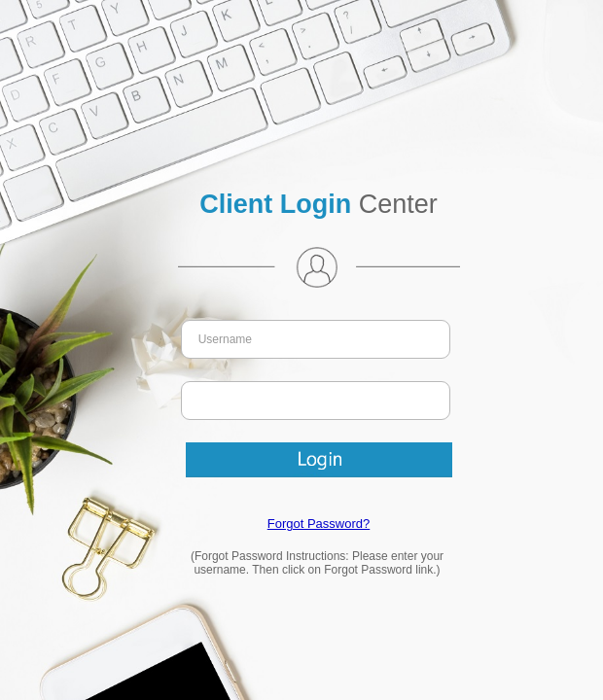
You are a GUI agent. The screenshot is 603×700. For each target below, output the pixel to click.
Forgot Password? (319, 524)
